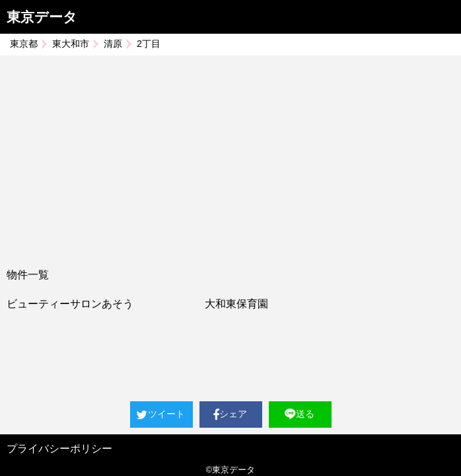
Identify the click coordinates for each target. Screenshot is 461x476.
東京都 (24, 44)
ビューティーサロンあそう (70, 304)
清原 (113, 44)
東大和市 (71, 44)
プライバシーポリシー (59, 449)
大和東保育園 (236, 304)
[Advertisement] (230, 155)
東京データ (42, 17)
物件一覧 (28, 275)
